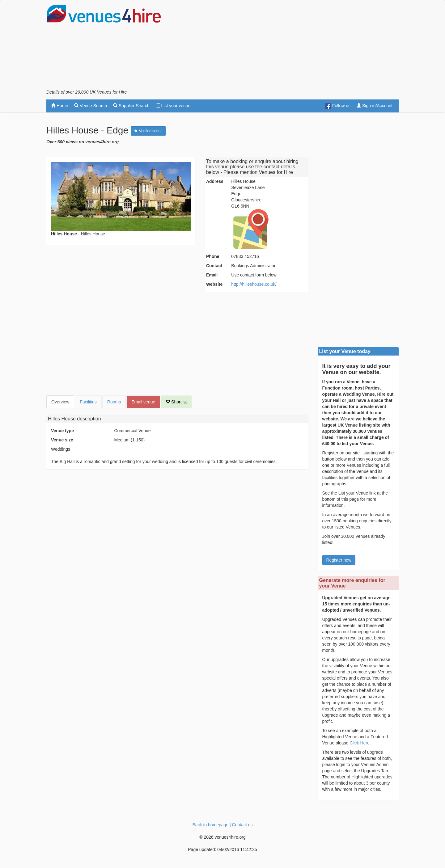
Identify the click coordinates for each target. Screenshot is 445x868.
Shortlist (176, 402)
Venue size (62, 440)
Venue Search (91, 106)
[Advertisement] (286, 47)
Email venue (143, 402)
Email (212, 275)
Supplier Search (131, 106)
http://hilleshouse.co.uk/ (254, 284)
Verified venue (148, 131)
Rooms (114, 402)
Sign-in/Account (375, 106)
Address (215, 181)
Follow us (338, 106)
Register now (339, 560)
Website (214, 284)
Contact (214, 266)
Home (59, 106)
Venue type (62, 431)
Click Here (360, 743)
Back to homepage (210, 825)
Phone (213, 256)
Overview (60, 402)
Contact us (242, 825)
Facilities (88, 402)
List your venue (173, 106)
